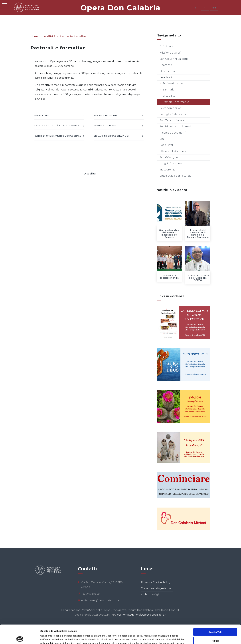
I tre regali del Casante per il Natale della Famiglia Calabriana (198, 234)
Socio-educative (173, 83)
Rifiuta (215, 622)
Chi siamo (166, 47)
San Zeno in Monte (172, 120)
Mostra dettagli (162, 638)
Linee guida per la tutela (175, 176)
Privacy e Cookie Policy (156, 582)
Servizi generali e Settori (175, 127)
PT (205, 8)
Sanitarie (168, 90)
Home (35, 36)
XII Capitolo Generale (173, 151)
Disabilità (93, 174)
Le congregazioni (171, 108)
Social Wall (166, 145)
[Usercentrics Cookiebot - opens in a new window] (20, 638)
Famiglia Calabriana (173, 114)
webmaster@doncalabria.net (100, 601)
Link (162, 139)
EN (214, 8)
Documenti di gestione (156, 588)
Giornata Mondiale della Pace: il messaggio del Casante (169, 234)
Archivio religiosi (152, 595)
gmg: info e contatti (172, 163)
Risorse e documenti (173, 133)
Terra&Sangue (168, 157)
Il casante (166, 65)
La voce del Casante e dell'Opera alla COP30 (198, 278)
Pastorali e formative (176, 102)
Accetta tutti (215, 613)
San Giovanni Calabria (174, 59)
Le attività (49, 36)
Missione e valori (170, 53)
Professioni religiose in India (169, 277)
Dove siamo (167, 71)
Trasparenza (167, 170)
